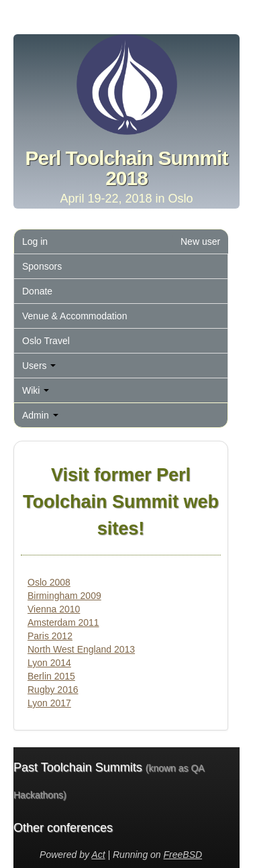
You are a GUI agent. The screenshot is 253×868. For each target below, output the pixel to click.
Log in (35, 241)
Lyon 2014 (49, 663)
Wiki (36, 390)
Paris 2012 (50, 636)
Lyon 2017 (49, 703)
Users (39, 366)
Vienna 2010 (54, 609)
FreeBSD (183, 855)
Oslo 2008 (49, 582)
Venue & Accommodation (74, 316)
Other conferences (63, 828)
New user (200, 241)
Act (98, 855)
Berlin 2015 (51, 676)
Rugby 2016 (53, 690)
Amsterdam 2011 (63, 622)
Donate (37, 291)
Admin (40, 415)
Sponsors (42, 266)
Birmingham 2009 (64, 596)
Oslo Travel (46, 341)
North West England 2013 (81, 649)
